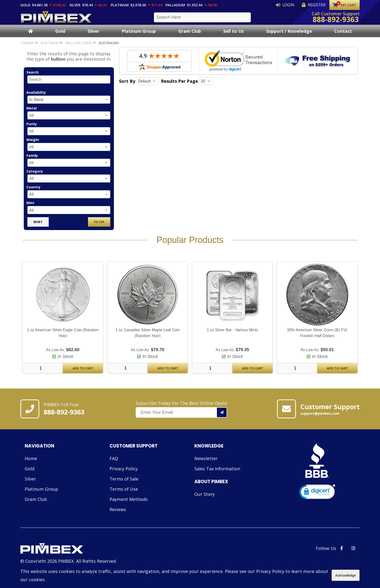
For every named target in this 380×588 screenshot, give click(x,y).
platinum (50, 47)
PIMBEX (28, 47)
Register (317, 5)
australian (109, 47)
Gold (60, 35)
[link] (317, 497)
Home (31, 463)
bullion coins (79, 47)
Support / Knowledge (289, 35)
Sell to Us (234, 35)
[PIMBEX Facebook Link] (342, 553)
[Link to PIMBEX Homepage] (69, 553)
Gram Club (190, 35)
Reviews (118, 514)
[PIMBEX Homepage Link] (57, 20)
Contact (343, 35)
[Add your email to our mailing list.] (222, 417)
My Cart (344, 5)
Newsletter (206, 463)
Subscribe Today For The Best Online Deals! (181, 413)
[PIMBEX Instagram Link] (353, 553)
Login (296, 5)
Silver (93, 35)
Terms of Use (124, 493)
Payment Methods (129, 504)
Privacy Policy (124, 473)
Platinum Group (139, 35)
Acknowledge (346, 575)
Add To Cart (83, 373)
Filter (99, 226)
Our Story (205, 498)
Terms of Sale (124, 483)
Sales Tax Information (217, 473)
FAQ (114, 463)
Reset (38, 226)
